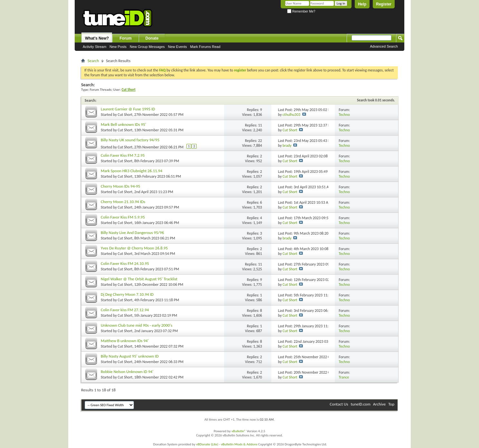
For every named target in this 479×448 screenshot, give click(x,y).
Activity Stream (94, 47)
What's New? (97, 38)
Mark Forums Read (205, 47)
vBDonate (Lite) (207, 444)
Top (391, 404)
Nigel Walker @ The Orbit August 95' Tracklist (139, 279)
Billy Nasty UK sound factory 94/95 (130, 140)
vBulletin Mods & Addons (239, 444)
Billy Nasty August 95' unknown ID (130, 356)
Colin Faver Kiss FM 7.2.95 (123, 155)
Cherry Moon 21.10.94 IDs (123, 202)
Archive (379, 404)
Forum (126, 38)
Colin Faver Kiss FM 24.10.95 (125, 263)
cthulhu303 (291, 115)
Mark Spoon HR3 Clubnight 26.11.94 (131, 171)
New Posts (118, 47)
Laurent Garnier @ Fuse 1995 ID (128, 109)
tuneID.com (360, 404)
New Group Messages (147, 47)
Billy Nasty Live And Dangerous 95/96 (132, 233)
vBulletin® (239, 431)
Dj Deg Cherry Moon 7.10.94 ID (127, 294)
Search (93, 61)
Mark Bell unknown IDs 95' (123, 124)
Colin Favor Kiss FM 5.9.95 (123, 217)
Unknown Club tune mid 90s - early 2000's (136, 325)
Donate (152, 38)
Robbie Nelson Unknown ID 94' (127, 372)
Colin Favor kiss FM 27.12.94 (125, 310)
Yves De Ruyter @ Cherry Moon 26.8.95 (134, 248)
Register (384, 4)
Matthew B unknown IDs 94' (125, 341)
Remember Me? (301, 11)
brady (287, 145)
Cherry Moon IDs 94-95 (120, 186)
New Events (178, 47)
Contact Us (339, 404)
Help (362, 4)
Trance (344, 377)
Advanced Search (384, 46)
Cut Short (125, 115)
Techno (344, 115)
